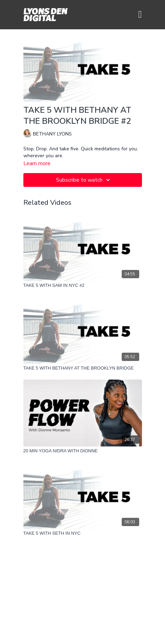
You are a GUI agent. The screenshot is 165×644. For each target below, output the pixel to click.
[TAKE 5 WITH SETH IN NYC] (83, 533)
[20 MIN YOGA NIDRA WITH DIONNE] (83, 451)
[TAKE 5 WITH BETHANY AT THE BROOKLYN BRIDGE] (83, 368)
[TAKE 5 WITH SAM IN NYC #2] (83, 285)
